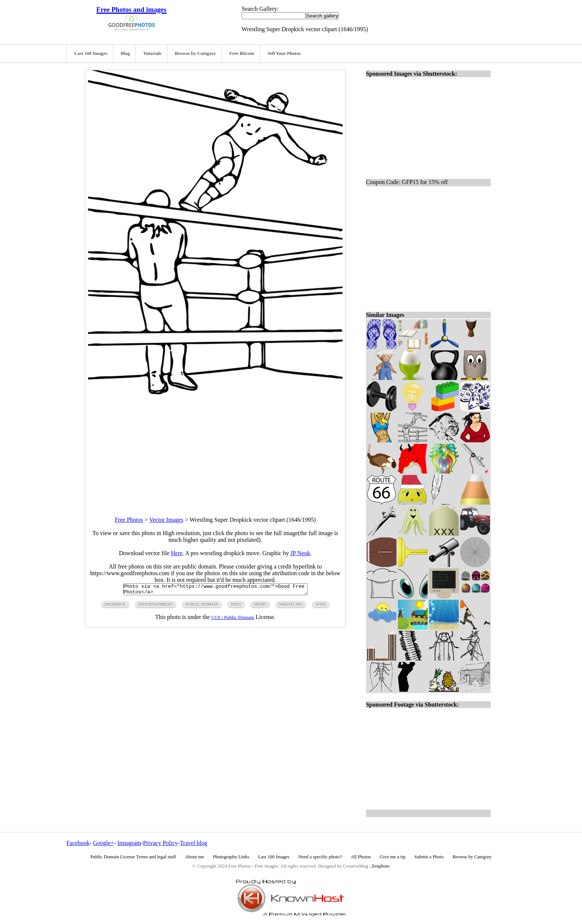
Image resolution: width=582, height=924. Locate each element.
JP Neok (300, 553)
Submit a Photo (429, 857)
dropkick (115, 606)
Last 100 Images (91, 53)
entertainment (156, 606)
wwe (321, 606)
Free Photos (129, 520)
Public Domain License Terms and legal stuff (133, 857)
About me (195, 857)
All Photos (361, 857)
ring (236, 606)
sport (260, 606)
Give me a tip (393, 857)
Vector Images (166, 520)
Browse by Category (195, 53)
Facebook (78, 843)
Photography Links (231, 857)
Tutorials (152, 53)
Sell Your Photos (284, 53)
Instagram (129, 843)
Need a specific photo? (320, 857)
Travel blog (193, 843)
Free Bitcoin (242, 53)
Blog (125, 53)
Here (177, 553)
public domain (202, 606)
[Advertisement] (215, 451)
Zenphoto (381, 866)
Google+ (104, 843)
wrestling (291, 606)
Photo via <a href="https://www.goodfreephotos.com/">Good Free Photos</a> (215, 590)
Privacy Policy (160, 843)
